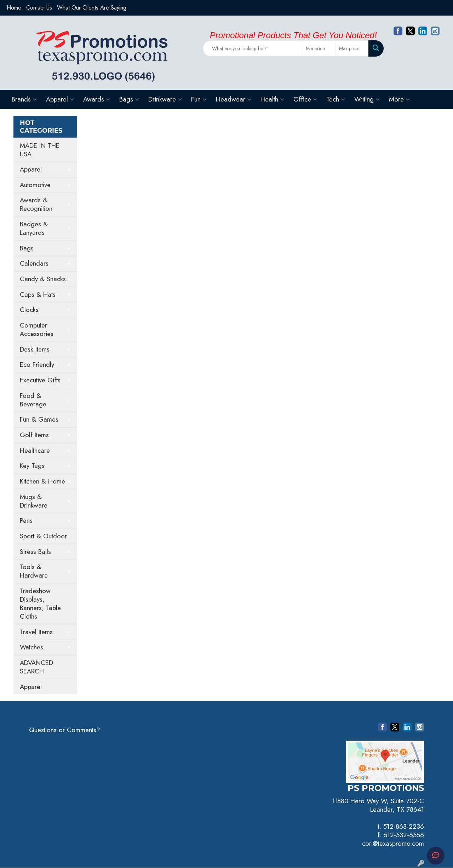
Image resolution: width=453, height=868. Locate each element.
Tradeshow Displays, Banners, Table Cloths (40, 604)
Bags (129, 99)
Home (14, 8)
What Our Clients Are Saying (92, 8)
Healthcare (35, 450)
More (399, 99)
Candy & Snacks (43, 279)
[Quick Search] (253, 48)
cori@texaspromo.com (393, 843)
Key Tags (32, 466)
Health (272, 99)
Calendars (34, 263)
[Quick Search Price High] (352, 48)
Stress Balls (35, 552)
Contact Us (39, 8)
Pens (26, 520)
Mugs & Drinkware (34, 501)
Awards (97, 99)
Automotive (35, 185)
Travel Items (36, 632)
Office (305, 99)
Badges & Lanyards (34, 228)
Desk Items (35, 349)
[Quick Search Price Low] (319, 48)
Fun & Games (39, 419)
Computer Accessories (37, 329)
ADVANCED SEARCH (36, 667)
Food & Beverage (33, 400)
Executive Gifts (40, 380)
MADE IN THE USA (40, 150)
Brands (24, 99)
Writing (367, 99)
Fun (199, 99)
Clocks (29, 310)
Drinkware (165, 99)
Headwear (234, 99)
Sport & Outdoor (43, 536)
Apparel (60, 99)
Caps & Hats (38, 294)
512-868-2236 (404, 826)
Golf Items (34, 435)
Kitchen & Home (42, 481)
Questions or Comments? (65, 730)
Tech (336, 99)
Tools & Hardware (34, 571)
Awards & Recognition (36, 204)
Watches (31, 647)
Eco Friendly (37, 364)
